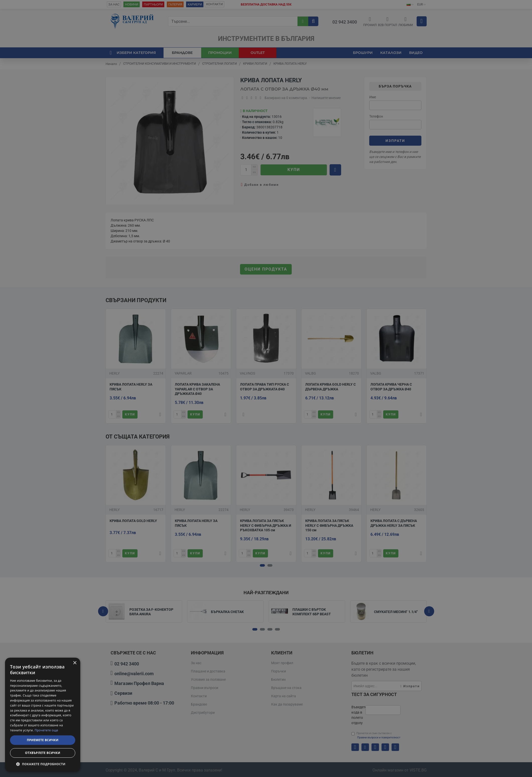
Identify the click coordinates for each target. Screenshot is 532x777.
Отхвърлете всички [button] (43, 753)
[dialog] (43, 715)
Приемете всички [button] (43, 740)
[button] (43, 764)
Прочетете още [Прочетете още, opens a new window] (46, 730)
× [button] (75, 663)
